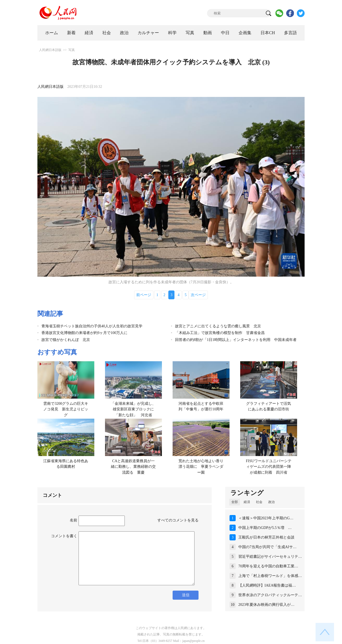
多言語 (290, 33)
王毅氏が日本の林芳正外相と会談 (266, 537)
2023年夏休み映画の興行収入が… (266, 605)
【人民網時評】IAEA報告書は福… (267, 585)
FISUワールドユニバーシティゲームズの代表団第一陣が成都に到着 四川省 (269, 467)
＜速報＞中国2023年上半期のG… (266, 518)
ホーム (52, 33)
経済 (89, 33)
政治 (124, 33)
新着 (71, 33)
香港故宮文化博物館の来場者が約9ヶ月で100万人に (84, 333)
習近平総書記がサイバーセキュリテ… (270, 557)
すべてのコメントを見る (178, 520)
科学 (172, 33)
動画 (208, 33)
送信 (186, 595)
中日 (225, 33)
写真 (190, 33)
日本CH (268, 33)
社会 (107, 33)
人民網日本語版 (50, 50)
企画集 (245, 33)
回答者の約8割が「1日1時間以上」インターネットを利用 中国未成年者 (236, 340)
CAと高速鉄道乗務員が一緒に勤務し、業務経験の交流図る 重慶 (133, 467)
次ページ (198, 295)
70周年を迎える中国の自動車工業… (268, 566)
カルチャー (148, 33)
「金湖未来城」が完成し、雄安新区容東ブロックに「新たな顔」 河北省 (133, 409)
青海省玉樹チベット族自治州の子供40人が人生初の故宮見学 (92, 326)
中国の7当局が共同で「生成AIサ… (267, 547)
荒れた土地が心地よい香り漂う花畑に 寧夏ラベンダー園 (201, 467)
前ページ (144, 295)
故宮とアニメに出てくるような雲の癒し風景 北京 (218, 326)
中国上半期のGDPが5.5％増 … (265, 528)
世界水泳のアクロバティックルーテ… (270, 595)
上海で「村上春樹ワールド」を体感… (270, 576)
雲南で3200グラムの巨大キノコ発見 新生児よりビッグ (66, 409)
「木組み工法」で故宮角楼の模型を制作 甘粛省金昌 (220, 333)
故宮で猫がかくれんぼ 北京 (66, 340)
